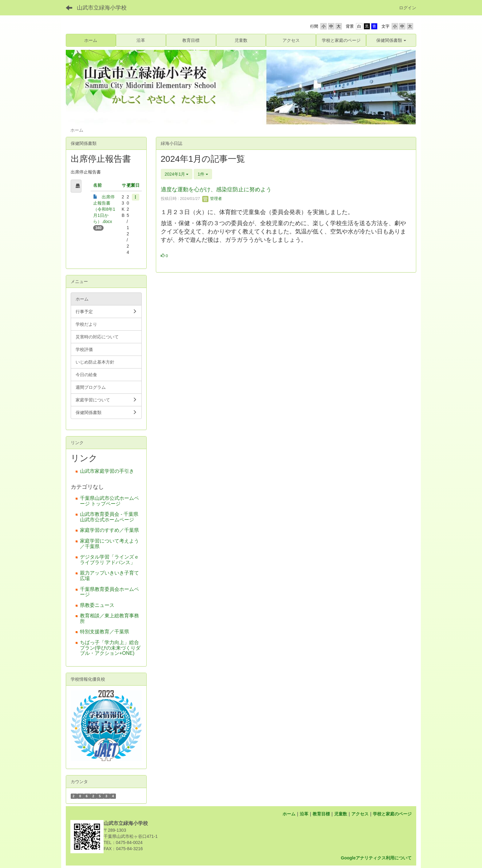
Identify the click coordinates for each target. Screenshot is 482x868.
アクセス (360, 814)
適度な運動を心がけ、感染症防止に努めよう (216, 189)
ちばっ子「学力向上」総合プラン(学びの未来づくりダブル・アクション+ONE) (110, 648)
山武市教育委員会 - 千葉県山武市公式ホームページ (109, 517)
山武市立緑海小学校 (102, 8)
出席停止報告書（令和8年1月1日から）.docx (104, 209)
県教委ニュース (97, 605)
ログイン (408, 8)
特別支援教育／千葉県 (105, 632)
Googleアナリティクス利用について (376, 858)
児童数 (341, 814)
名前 (97, 185)
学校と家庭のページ (392, 814)
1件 (203, 174)
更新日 (133, 185)
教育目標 (321, 814)
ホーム (289, 814)
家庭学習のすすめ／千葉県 (109, 530)
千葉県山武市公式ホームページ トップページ (109, 501)
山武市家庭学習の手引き (107, 471)
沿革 (304, 814)
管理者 (212, 199)
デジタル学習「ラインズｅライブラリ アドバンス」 (109, 560)
